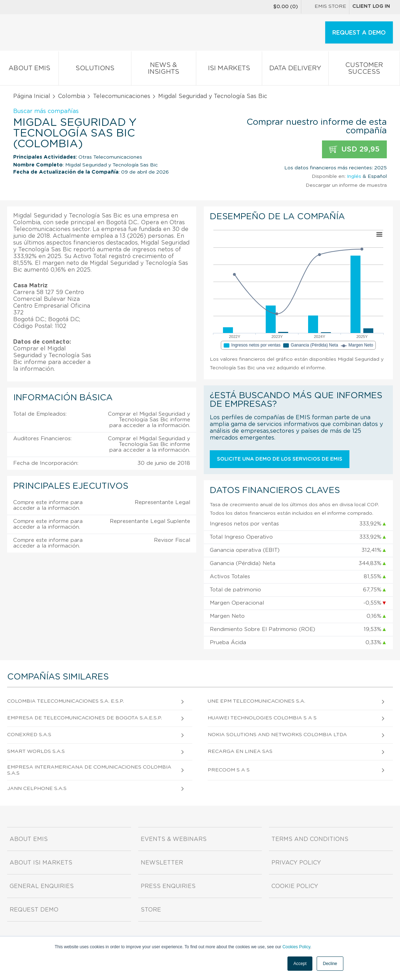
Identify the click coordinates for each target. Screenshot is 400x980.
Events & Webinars (174, 839)
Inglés (354, 176)
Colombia (72, 96)
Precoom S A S (229, 770)
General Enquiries (42, 886)
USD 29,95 (354, 150)
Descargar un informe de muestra (346, 185)
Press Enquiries (168, 886)
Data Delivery (295, 70)
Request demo (34, 910)
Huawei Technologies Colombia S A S (262, 718)
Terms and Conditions (310, 839)
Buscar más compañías (46, 111)
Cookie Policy (295, 886)
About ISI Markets (41, 863)
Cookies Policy (296, 947)
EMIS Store (325, 7)
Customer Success (364, 70)
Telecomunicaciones (122, 96)
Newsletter (162, 863)
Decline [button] (330, 964)
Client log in (371, 6)
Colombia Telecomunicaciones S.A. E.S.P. (66, 701)
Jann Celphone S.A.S (37, 789)
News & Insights (164, 70)
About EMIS (29, 70)
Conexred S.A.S (29, 735)
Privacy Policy (296, 863)
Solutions (95, 70)
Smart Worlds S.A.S (36, 751)
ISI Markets (229, 70)
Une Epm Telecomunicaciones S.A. (256, 701)
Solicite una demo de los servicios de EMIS (280, 459)
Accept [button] (300, 964)
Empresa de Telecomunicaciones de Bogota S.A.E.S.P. (85, 718)
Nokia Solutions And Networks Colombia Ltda (277, 735)
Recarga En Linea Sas (240, 751)
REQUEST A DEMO (359, 33)
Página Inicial (32, 96)
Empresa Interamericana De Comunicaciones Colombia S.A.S (89, 770)
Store (151, 910)
